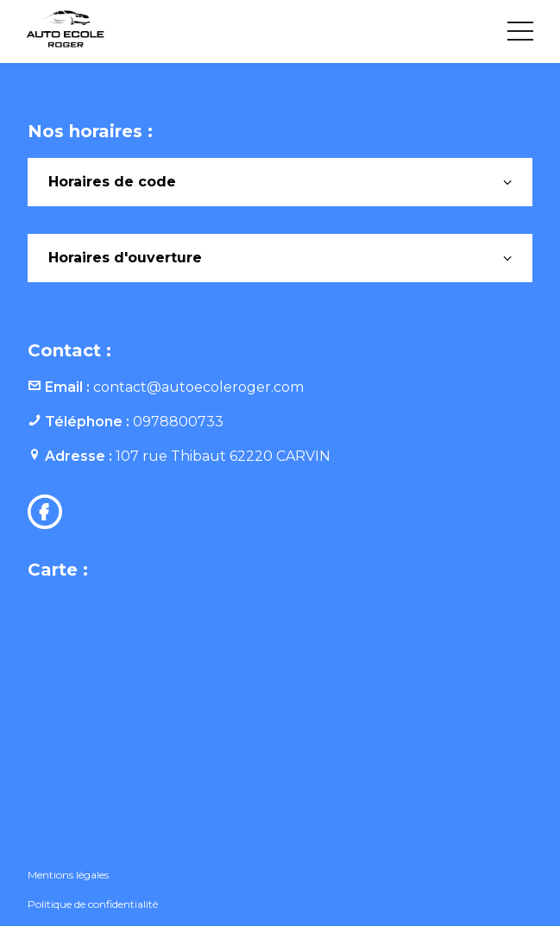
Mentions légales (68, 875)
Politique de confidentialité (93, 904)
